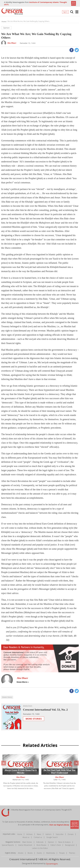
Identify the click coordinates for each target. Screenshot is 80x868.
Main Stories (27, 843)
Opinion (51, 843)
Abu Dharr (21, 778)
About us (26, 838)
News (39, 835)
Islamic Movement (25, 846)
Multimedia (51, 854)
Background (70, 846)
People (62, 854)
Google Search (52, 838)
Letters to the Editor (40, 849)
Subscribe (60, 835)
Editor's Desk (56, 846)
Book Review (41, 846)
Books (30, 854)
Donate (71, 835)
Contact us (38, 838)
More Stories (34, 719)
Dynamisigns (52, 864)
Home (20, 835)
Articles (21, 854)
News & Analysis (64, 843)
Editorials (40, 843)
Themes (72, 854)
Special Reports (8, 846)
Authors (48, 835)
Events (39, 854)
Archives (30, 835)
